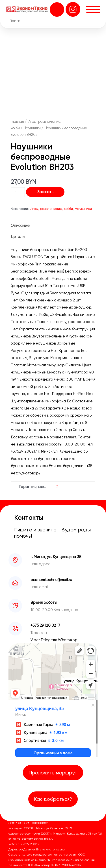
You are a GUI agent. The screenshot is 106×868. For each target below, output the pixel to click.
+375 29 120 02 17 (45, 625)
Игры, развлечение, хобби (51, 209)
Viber (36, 640)
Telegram (49, 640)
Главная (17, 122)
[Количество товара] (18, 192)
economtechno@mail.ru (51, 580)
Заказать (45, 192)
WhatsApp (68, 640)
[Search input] (55, 21)
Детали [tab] (18, 236)
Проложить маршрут (53, 773)
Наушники (32, 128)
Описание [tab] (20, 225)
